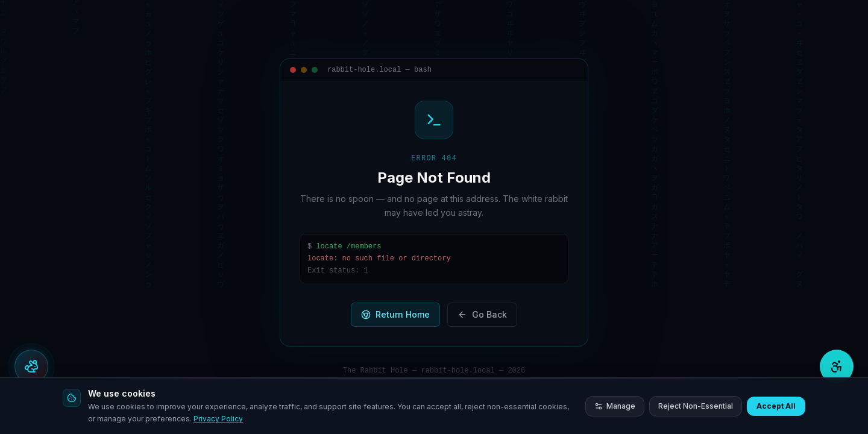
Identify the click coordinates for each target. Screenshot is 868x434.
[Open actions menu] (31, 366)
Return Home (395, 314)
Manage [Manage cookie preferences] (615, 406)
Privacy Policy (218, 419)
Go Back (482, 314)
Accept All (776, 406)
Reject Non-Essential (696, 406)
